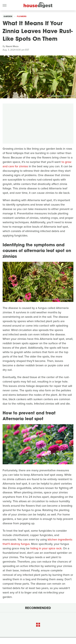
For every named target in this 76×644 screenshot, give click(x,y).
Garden (8, 16)
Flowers (22, 16)
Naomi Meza (12, 46)
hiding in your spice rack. (46, 548)
